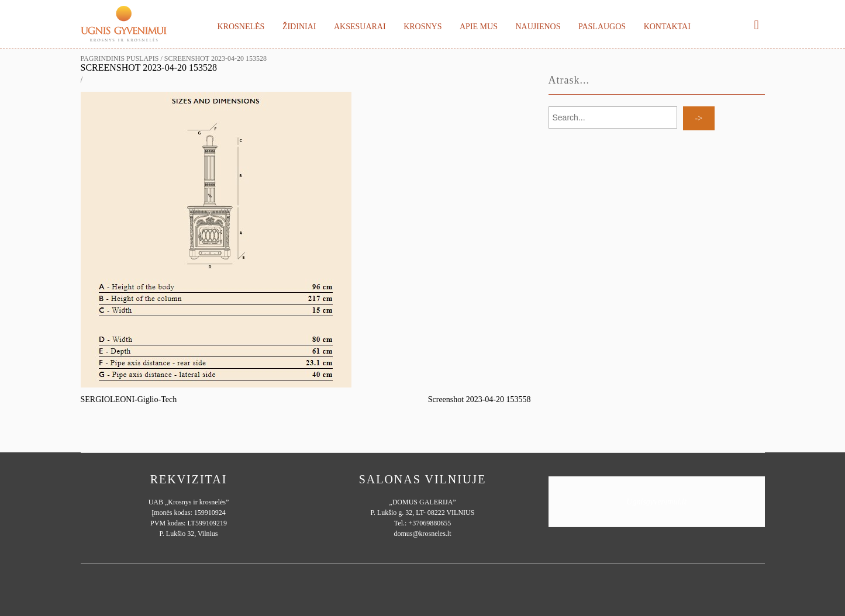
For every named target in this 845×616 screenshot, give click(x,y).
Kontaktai (667, 27)
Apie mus (479, 27)
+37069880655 (430, 523)
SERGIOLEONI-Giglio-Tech (129, 399)
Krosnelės (241, 27)
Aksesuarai (360, 27)
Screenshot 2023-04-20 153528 (149, 68)
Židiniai (299, 27)
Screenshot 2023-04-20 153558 (480, 399)
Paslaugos (602, 27)
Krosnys (422, 27)
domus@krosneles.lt (422, 534)
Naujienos (538, 27)
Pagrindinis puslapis (120, 58)
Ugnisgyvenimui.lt (656, 502)
